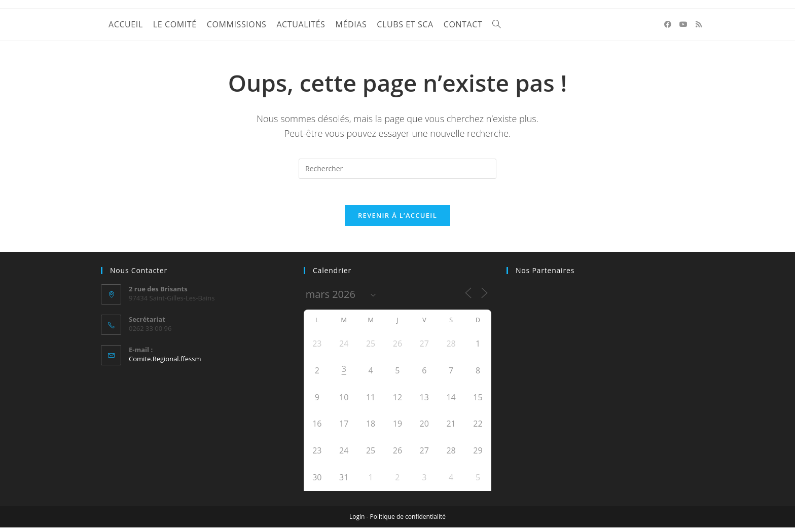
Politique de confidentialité (408, 521)
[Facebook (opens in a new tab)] (668, 24)
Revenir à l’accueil (397, 220)
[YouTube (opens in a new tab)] (683, 24)
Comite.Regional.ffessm (165, 363)
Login (357, 521)
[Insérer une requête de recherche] (397, 169)
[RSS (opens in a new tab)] (699, 24)
